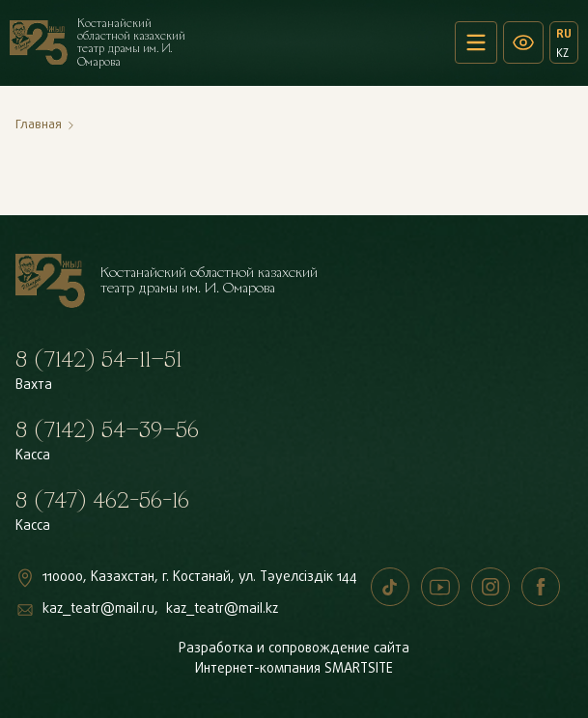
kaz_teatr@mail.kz (222, 609)
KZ (562, 53)
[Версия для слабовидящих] (523, 42)
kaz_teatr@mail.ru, (100, 609)
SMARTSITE (359, 669)
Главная (39, 125)
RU (564, 34)
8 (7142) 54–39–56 (107, 430)
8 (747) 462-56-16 (102, 501)
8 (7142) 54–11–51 (98, 360)
